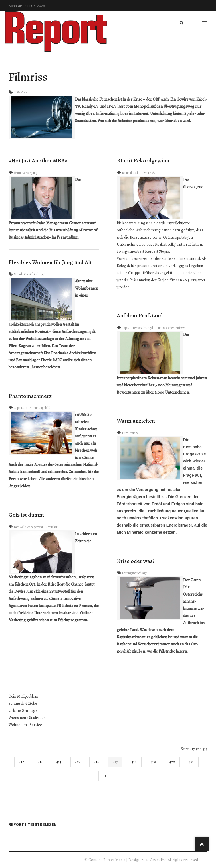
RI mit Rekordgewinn (143, 161)
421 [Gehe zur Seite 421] (191, 762)
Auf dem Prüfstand (140, 316)
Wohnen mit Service (25, 725)
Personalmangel (143, 328)
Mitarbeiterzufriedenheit (30, 274)
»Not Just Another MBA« (38, 161)
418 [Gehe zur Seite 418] (134, 762)
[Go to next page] (106, 776)
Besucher (51, 527)
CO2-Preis (20, 92)
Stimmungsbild (40, 408)
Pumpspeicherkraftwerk (171, 328)
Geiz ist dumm (26, 515)
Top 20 (126, 328)
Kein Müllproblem (23, 696)
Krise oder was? (136, 561)
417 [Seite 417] (115, 762)
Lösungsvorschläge (134, 573)
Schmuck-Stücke (23, 703)
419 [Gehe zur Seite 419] (153, 762)
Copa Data (20, 408)
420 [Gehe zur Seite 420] (172, 762)
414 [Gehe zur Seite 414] (59, 762)
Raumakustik (131, 173)
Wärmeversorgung (26, 173)
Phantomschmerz (30, 396)
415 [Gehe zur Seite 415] (78, 762)
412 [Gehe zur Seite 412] (22, 762)
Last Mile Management (28, 527)
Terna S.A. (148, 173)
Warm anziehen (136, 421)
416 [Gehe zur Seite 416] (97, 762)
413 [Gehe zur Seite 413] (40, 762)
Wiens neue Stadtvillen (27, 718)
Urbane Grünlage (23, 711)
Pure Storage (130, 433)
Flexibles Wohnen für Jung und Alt (50, 262)
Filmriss (28, 77)
